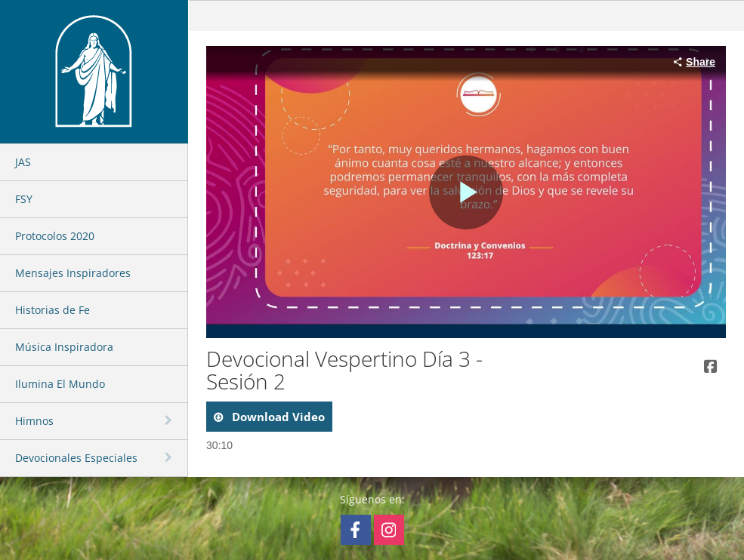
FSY (24, 199)
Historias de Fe (52, 310)
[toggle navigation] (170, 420)
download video (277, 417)
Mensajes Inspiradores (73, 273)
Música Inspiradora (64, 347)
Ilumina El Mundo (60, 384)
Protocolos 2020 (55, 236)
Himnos (34, 421)
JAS (23, 162)
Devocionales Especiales (76, 458)
